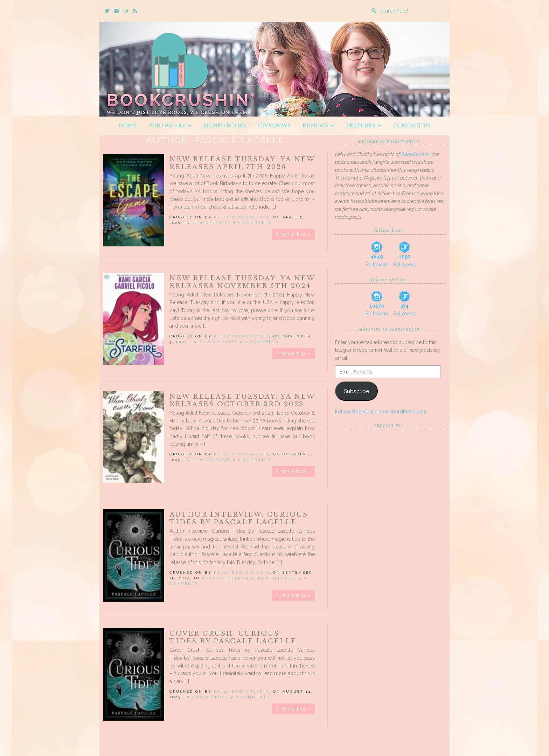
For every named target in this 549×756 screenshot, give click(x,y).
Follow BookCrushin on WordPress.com (381, 412)
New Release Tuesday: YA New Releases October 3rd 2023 (242, 400)
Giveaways (274, 126)
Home (128, 126)
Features (364, 126)
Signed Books (225, 126)
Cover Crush (211, 697)
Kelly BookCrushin (242, 217)
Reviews (318, 126)
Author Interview (228, 578)
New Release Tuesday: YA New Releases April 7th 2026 (242, 163)
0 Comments (255, 223)
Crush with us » (293, 234)
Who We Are (170, 126)
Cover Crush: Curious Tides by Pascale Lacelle (233, 637)
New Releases (212, 223)
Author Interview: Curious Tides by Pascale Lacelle (239, 518)
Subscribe (356, 391)
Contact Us (412, 126)
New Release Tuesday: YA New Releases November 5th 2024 (242, 282)
